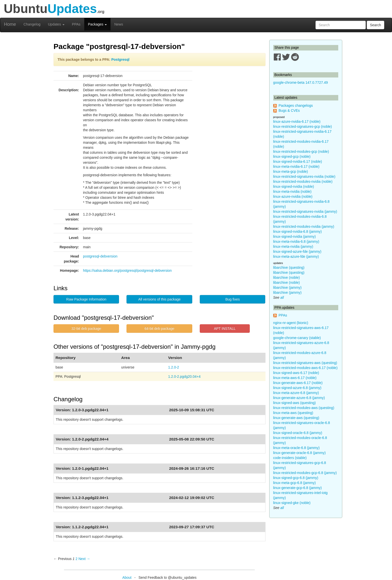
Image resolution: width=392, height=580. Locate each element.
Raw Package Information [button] (86, 299)
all (282, 297)
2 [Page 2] (76, 559)
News (119, 24)
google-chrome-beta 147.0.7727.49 (301, 82)
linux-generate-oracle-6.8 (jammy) (299, 453)
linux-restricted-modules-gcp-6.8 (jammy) (305, 473)
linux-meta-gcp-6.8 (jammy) (294, 483)
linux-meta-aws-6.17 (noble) (295, 378)
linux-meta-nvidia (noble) (292, 191)
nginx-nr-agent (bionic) (291, 323)
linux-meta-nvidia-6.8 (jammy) (296, 241)
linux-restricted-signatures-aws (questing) (305, 363)
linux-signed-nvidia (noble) (294, 186)
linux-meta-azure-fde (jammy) (296, 256)
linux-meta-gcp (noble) (291, 171)
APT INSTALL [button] (225, 328)
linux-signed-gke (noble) (292, 503)
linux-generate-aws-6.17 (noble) (298, 383)
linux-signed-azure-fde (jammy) (297, 251)
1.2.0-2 (174, 367)
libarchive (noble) (287, 277)
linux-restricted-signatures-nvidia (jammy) (305, 211)
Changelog (32, 24)
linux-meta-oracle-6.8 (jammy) (296, 448)
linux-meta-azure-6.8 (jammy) (296, 393)
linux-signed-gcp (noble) (292, 156)
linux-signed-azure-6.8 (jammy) (297, 388)
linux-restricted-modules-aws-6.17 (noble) (305, 368)
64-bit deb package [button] (159, 328)
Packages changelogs (296, 105)
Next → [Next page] (84, 559)
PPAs (76, 24)
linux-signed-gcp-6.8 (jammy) (296, 478)
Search (375, 25)
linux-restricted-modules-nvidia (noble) (303, 181)
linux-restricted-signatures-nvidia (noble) (304, 176)
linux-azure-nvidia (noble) (293, 196)
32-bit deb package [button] (86, 328)
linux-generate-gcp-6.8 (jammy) (298, 488)
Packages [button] (97, 24)
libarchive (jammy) (287, 287)
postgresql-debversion (100, 256)
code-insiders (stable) (290, 458)
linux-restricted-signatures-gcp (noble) (303, 126)
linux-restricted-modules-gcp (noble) (301, 151)
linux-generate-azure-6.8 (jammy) (299, 398)
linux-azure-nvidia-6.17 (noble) (297, 121)
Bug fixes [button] (232, 299)
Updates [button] (56, 24)
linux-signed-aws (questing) (294, 403)
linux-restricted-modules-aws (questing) (304, 408)
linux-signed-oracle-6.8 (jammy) (298, 433)
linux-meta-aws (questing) (293, 413)
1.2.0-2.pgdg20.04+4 (184, 376)
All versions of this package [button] (159, 299)
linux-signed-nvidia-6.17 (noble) (298, 161)
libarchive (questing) (289, 267)
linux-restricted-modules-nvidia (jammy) (304, 226)
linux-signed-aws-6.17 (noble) (296, 373)
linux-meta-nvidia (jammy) (293, 246)
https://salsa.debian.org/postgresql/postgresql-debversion (127, 270)
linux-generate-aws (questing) (296, 418)
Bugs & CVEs (289, 110)
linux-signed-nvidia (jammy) (294, 236)
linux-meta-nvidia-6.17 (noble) (296, 166)
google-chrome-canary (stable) (297, 338)
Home (10, 24)
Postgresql (120, 59)
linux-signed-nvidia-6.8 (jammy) (298, 231)
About (127, 577)
